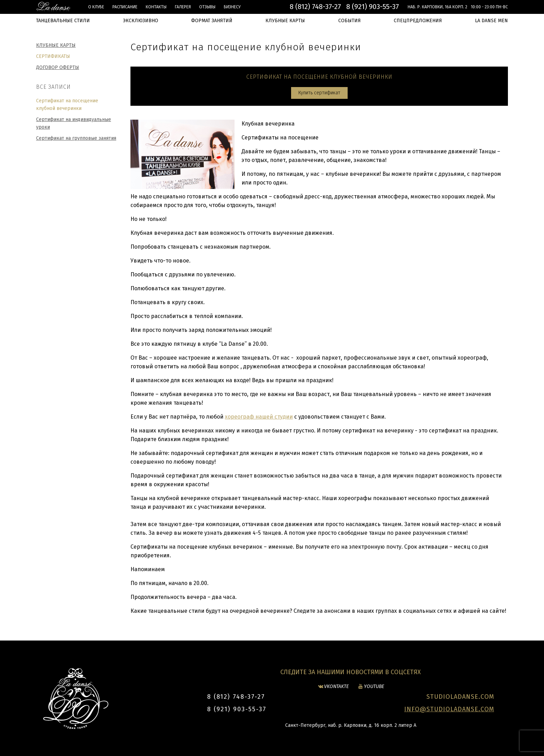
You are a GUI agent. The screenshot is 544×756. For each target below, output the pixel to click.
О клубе (96, 7)
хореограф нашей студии (259, 417)
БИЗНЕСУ (232, 7)
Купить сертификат (319, 93)
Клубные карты (56, 45)
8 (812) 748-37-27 (315, 7)
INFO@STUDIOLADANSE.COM (449, 709)
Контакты (156, 7)
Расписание (125, 7)
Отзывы (207, 7)
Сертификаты (53, 56)
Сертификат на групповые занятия (76, 138)
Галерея (183, 7)
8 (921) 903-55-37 (373, 7)
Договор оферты (58, 67)
